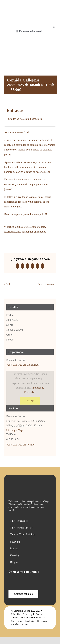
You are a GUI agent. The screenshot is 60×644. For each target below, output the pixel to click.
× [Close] (54, 27)
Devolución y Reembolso (36, 621)
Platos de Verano (46, 284)
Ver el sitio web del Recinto (20, 445)
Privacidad (16, 614)
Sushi (8, 284)
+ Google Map (15, 430)
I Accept (30, 401)
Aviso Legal (28, 614)
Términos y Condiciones (22, 618)
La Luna (24, 624)
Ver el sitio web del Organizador (23, 365)
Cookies (39, 614)
